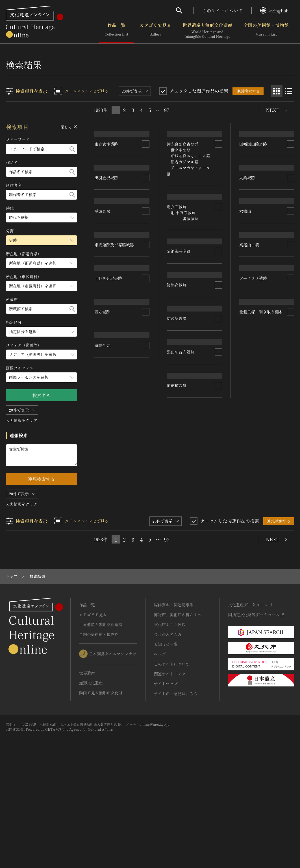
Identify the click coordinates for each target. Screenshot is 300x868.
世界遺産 (87, 776)
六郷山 (245, 308)
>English (274, 10)
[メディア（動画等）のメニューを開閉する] (42, 355)
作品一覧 (117, 31)
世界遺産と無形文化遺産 (207, 31)
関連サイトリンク (170, 776)
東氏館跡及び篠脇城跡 (114, 377)
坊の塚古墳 (177, 469)
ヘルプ (160, 757)
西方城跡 (103, 507)
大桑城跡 (247, 239)
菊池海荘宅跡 (179, 338)
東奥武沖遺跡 (106, 179)
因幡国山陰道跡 (253, 175)
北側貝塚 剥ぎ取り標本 (261, 510)
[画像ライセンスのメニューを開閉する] (42, 377)
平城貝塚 (103, 310)
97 (167, 110)
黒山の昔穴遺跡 (181, 533)
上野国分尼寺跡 (108, 439)
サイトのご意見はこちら (176, 796)
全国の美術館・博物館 (266, 31)
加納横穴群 (177, 598)
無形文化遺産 (91, 785)
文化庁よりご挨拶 (170, 727)
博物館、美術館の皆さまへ (178, 717)
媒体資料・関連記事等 (174, 707)
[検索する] (72, 149)
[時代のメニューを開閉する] (42, 217)
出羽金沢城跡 (106, 244)
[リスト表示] (288, 91)
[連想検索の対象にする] (146, 179)
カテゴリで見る (155, 31)
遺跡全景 (103, 576)
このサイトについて (223, 10)
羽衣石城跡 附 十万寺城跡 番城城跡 (183, 274)
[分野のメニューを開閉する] (42, 240)
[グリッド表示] (277, 91)
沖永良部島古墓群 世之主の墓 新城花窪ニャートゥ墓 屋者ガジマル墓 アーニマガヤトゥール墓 (189, 190)
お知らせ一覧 (166, 747)
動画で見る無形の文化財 (101, 795)
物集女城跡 (177, 405)
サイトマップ (166, 786)
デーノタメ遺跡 (253, 441)
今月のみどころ (168, 737)
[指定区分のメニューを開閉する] (42, 332)
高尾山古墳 (249, 372)
